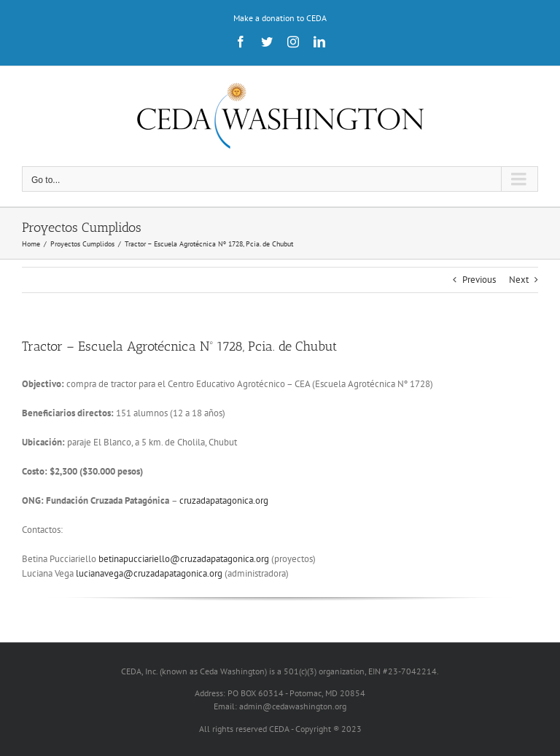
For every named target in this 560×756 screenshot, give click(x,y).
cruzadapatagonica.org (224, 500)
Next (519, 280)
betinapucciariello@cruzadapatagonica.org (184, 559)
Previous (479, 280)
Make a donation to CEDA (280, 18)
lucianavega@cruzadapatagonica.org (149, 573)
